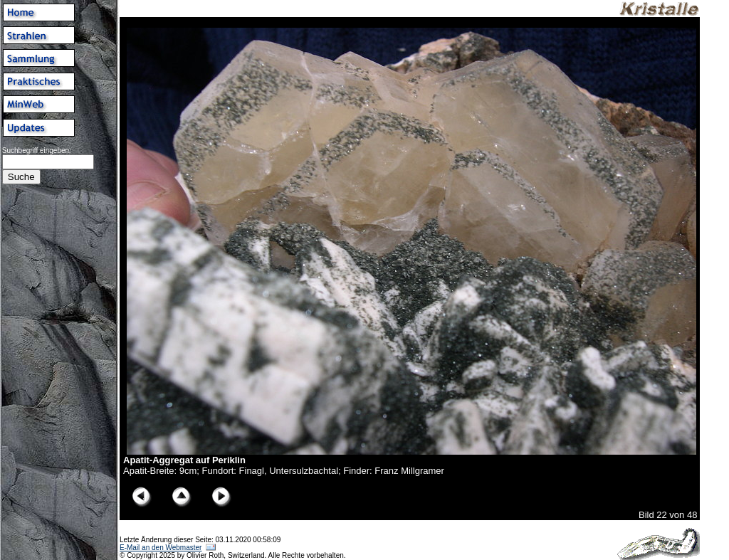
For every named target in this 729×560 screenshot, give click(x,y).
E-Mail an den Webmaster (161, 548)
